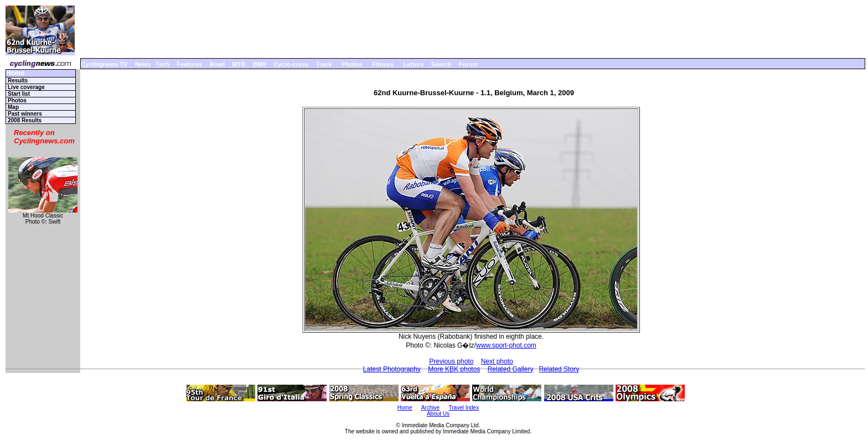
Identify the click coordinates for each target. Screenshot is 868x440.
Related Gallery (511, 369)
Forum (468, 64)
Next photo (497, 361)
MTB (239, 64)
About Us (438, 414)
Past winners (25, 114)
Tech (162, 64)
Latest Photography (392, 369)
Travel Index (464, 408)
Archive (430, 408)
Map (13, 107)
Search (441, 64)
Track (324, 64)
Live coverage (26, 87)
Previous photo (451, 361)
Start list (19, 94)
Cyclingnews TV (104, 64)
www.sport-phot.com (506, 345)
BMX (260, 64)
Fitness (383, 64)
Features (190, 64)
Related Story (559, 369)
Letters (414, 64)
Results (18, 81)
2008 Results (25, 120)
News (143, 64)
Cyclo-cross (291, 64)
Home (15, 73)
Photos (352, 64)
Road (218, 64)
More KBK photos (454, 369)
